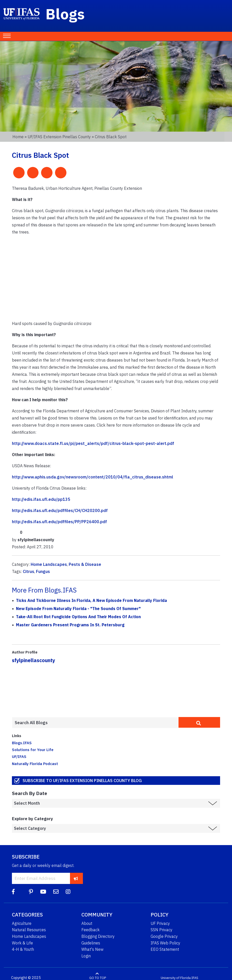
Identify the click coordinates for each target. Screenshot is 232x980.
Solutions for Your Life (33, 750)
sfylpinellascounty (33, 660)
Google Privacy (164, 936)
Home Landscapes (49, 564)
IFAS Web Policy (165, 943)
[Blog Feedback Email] (56, 892)
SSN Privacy (162, 930)
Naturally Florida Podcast (35, 764)
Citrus (29, 571)
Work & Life (22, 943)
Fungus (43, 571)
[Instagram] (68, 892)
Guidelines (91, 943)
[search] (199, 722)
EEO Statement (165, 949)
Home (18, 137)
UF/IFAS (19, 756)
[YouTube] (43, 892)
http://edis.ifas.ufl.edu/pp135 (41, 499)
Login (86, 956)
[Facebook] (13, 892)
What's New (92, 949)
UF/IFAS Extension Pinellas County (59, 137)
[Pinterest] (31, 892)
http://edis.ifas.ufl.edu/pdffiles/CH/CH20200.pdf (60, 510)
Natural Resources (29, 930)
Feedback (91, 930)
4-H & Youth (23, 949)
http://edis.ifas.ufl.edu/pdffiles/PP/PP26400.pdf (59, 522)
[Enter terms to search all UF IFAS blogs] (95, 723)
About (87, 923)
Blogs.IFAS (22, 743)
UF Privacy (160, 923)
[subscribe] (76, 878)
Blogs (65, 14)
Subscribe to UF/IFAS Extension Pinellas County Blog (82, 780)
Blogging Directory (98, 936)
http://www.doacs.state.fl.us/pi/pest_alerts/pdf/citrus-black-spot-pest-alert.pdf (93, 443)
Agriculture (22, 923)
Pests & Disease (85, 564)
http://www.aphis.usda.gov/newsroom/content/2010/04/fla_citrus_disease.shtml (93, 477)
